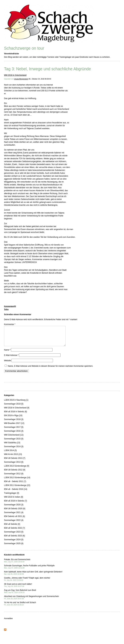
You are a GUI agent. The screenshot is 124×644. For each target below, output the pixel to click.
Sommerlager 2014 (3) (14, 450)
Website (8, 364)
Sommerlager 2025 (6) (14, 547)
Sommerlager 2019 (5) (14, 408)
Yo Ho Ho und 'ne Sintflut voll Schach (20, 607)
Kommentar (10, 324)
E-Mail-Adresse (11, 359)
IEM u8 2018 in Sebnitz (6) (15, 415)
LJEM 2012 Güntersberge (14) (17, 481)
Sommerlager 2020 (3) (14, 509)
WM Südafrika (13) (12, 447)
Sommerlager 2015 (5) (14, 443)
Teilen (6, 309)
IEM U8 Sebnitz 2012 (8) (15, 474)
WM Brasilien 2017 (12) (14, 427)
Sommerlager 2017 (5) (14, 431)
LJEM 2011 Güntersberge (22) (17, 489)
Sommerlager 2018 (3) (14, 423)
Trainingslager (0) (12, 497)
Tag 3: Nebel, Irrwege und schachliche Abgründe (47, 69)
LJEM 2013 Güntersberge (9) (17, 470)
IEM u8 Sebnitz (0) (12, 528)
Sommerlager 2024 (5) (14, 543)
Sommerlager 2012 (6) (14, 478)
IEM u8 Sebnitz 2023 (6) (14, 540)
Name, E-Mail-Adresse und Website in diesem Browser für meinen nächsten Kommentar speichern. (50, 370)
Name (7, 354)
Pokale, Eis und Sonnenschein (17, 564)
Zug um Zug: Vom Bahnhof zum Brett (20, 595)
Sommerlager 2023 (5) (14, 536)
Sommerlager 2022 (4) (14, 524)
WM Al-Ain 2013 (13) (13, 458)
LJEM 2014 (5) (10, 454)
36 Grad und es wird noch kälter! (18, 589)
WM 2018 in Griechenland (15, 75)
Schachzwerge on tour (24, 48)
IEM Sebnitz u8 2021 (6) (14, 520)
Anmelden (8, 622)
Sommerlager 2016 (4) (14, 435)
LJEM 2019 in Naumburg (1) (16, 404)
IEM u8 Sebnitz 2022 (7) (14, 532)
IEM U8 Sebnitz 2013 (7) (15, 462)
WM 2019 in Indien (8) (14, 501)
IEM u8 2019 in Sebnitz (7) (15, 505)
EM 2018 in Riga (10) (13, 419)
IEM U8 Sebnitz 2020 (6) (15, 512)
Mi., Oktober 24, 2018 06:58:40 (40, 79)
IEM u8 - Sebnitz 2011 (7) (15, 485)
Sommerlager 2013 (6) (14, 466)
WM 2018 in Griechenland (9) (17, 412)
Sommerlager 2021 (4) (14, 516)
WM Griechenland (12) (14, 439)
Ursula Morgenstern (21, 79)
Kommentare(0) (10, 306)
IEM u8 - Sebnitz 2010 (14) (16, 493)
